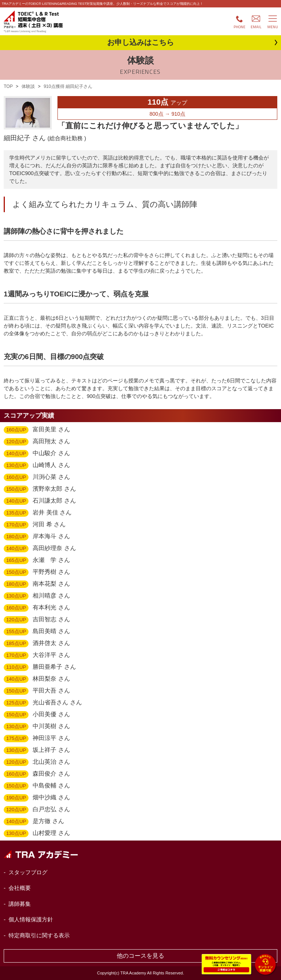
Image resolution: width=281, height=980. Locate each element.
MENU (273, 27)
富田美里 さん (37, 430)
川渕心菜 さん (37, 477)
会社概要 (20, 888)
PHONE (239, 27)
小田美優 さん (37, 715)
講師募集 (20, 904)
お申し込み (140, 42)
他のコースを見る (140, 956)
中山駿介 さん (37, 454)
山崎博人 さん (37, 466)
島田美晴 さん (37, 632)
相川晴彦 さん (37, 596)
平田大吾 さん (37, 691)
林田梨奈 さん (37, 679)
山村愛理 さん (37, 833)
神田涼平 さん (37, 739)
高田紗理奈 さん (40, 549)
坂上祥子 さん (37, 750)
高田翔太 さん (37, 442)
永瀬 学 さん (37, 560)
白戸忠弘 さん (37, 810)
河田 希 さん (35, 525)
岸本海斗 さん (37, 537)
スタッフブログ (28, 872)
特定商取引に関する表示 (39, 935)
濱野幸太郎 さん (40, 489)
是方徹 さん (34, 822)
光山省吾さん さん (43, 703)
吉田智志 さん (37, 620)
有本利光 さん (37, 608)
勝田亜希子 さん (40, 667)
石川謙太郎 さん (40, 501)
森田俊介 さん (37, 774)
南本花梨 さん (37, 584)
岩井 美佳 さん (38, 513)
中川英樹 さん (37, 727)
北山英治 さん (37, 762)
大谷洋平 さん (37, 655)
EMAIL (256, 27)
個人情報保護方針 (31, 919)
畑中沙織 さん (37, 798)
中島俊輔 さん (37, 786)
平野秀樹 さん (37, 572)
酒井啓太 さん (37, 644)
